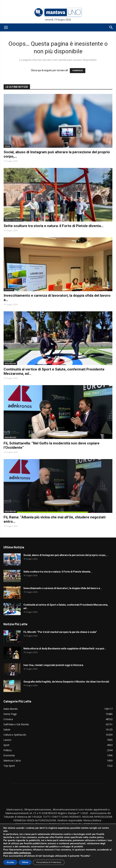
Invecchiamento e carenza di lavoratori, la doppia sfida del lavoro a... (63, 588)
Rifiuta (25, 862)
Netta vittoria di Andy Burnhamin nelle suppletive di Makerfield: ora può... (65, 649)
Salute (7, 146)
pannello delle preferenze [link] (17, 853)
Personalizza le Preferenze (49, 862)
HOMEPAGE (78, 71)
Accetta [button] (10, 862)
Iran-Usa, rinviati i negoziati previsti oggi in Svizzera (53, 665)
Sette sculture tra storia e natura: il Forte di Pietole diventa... (54, 226)
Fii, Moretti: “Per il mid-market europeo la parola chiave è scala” (60, 632)
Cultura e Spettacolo (14, 220)
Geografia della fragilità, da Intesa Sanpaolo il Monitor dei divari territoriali (66, 682)
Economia (9, 290)
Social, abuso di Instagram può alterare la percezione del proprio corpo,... (66, 555)
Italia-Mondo (10, 363)
